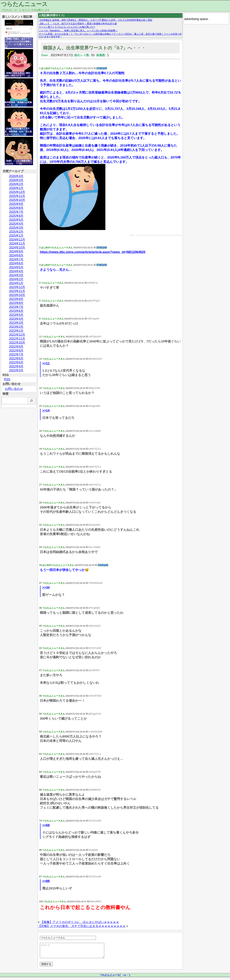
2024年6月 (16, 263)
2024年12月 (17, 240)
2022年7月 (16, 354)
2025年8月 (16, 208)
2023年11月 (17, 291)
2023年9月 (16, 299)
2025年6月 (16, 216)
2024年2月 (16, 279)
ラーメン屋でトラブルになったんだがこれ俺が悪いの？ (67, 27)
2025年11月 (17, 196)
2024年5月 (16, 267)
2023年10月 (17, 295)
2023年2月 (16, 327)
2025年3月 (16, 228)
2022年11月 (17, 339)
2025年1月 (16, 236)
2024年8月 (16, 255)
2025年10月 (17, 200)
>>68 (46, 825)
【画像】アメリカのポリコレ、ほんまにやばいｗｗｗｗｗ (80, 922)
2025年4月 (16, 224)
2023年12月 (17, 287)
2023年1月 (16, 331)
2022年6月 (16, 358)
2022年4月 (16, 366)
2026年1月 (16, 188)
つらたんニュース (24, 4)
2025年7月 (16, 212)
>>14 (46, 410)
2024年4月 (16, 271)
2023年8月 (16, 303)
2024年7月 (16, 259)
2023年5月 (16, 315)
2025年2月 (16, 232)
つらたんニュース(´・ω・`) (115, 978)
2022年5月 (16, 362)
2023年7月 (16, 307)
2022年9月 (16, 347)
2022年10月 (17, 343)
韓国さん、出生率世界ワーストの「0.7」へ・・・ (94, 48)
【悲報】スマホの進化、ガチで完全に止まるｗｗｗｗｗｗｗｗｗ (82, 926)
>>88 (46, 881)
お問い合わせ (14, 389)
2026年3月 (16, 180)
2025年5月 (16, 220)
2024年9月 (16, 251)
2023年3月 (16, 323)
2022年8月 (16, 350)
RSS (7, 379)
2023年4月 (16, 319)
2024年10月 (17, 247)
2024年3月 (16, 275)
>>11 (46, 363)
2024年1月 (16, 283)
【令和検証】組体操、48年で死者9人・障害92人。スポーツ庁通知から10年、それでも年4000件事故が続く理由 (95, 20)
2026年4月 (16, 176)
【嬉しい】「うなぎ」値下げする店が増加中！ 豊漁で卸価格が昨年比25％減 (78, 24)
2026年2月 (16, 184)
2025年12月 (17, 192)
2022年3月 (16, 370)
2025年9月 (16, 204)
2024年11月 (17, 243)
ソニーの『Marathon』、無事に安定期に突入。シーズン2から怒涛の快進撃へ (78, 31)
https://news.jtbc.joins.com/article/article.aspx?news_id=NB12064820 (93, 252)
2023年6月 (16, 311)
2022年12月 (17, 335)
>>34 (46, 587)
